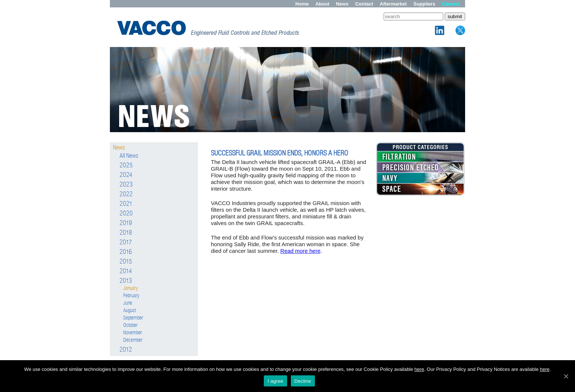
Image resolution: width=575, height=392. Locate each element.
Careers (451, 4)
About (322, 4)
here (419, 369)
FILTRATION (399, 157)
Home (302, 4)
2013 (126, 281)
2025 (126, 165)
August (130, 310)
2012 (126, 350)
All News (129, 156)
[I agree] (566, 376)
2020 (126, 214)
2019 (126, 223)
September (133, 318)
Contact (364, 4)
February (131, 296)
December (133, 340)
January (130, 288)
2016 (126, 252)
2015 (126, 262)
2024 (126, 175)
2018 (126, 233)
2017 (126, 242)
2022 (126, 194)
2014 (126, 271)
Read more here (300, 251)
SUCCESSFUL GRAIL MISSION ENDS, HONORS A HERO (280, 153)
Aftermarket (393, 4)
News (342, 4)
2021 (126, 204)
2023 (126, 185)
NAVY (390, 178)
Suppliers (424, 4)
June (128, 303)
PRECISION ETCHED (411, 168)
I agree (275, 381)
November (133, 333)
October (130, 325)
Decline (303, 381)
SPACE (392, 189)
